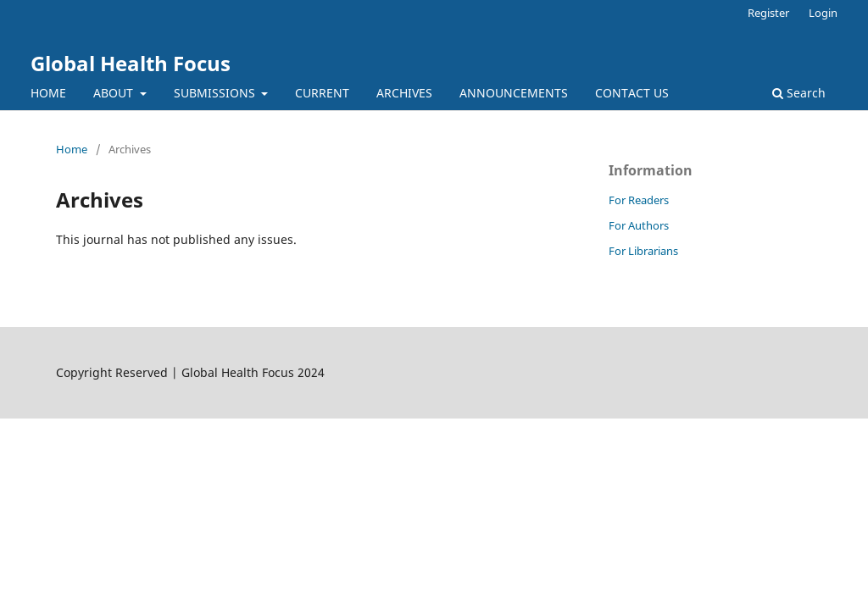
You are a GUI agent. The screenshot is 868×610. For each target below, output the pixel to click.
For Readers (639, 200)
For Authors (639, 225)
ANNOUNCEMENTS (514, 93)
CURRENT (322, 93)
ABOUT (115, 93)
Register (768, 13)
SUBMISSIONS (216, 93)
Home (72, 149)
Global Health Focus (131, 63)
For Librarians (643, 251)
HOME (48, 93)
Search (799, 93)
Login (823, 13)
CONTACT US (632, 93)
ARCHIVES (404, 93)
